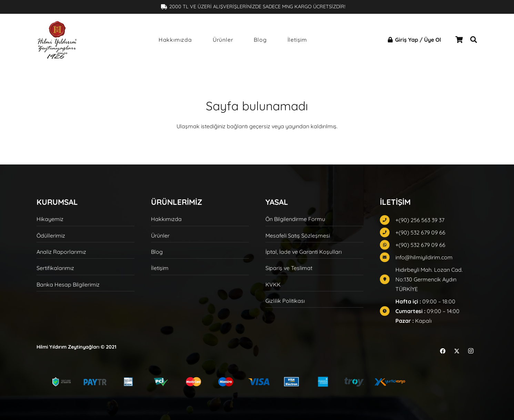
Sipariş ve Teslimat (289, 268)
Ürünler (160, 236)
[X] (457, 351)
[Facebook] (443, 351)
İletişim (160, 268)
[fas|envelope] (388, 257)
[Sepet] (459, 40)
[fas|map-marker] (388, 279)
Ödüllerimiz (51, 236)
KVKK (273, 284)
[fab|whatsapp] (388, 245)
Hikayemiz (50, 219)
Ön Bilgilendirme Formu (295, 219)
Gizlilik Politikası (285, 301)
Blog (157, 252)
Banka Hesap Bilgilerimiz (68, 284)
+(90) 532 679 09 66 (420, 232)
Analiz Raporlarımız (61, 252)
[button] (474, 40)
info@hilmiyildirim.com (424, 257)
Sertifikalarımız (55, 268)
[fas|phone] (388, 220)
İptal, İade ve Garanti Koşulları (304, 252)
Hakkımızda (166, 219)
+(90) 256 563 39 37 (420, 220)
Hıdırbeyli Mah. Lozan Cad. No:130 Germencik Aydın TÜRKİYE (429, 279)
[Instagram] (471, 351)
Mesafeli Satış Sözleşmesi (298, 236)
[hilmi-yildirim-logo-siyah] (57, 40)
